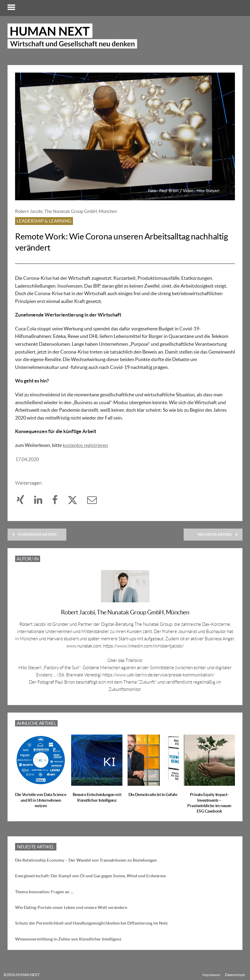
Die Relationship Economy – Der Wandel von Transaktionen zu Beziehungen (86, 860)
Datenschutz (235, 975)
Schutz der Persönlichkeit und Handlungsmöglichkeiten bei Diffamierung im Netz (92, 923)
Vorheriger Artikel (35, 534)
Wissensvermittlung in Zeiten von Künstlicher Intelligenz (68, 939)
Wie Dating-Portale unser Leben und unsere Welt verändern (71, 907)
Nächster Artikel (218, 534)
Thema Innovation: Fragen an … (44, 892)
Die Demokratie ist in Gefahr (153, 794)
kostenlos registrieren (85, 445)
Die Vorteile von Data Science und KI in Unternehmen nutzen (41, 800)
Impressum (211, 975)
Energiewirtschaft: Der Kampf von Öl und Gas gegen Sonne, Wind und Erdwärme (90, 876)
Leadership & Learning (44, 221)
